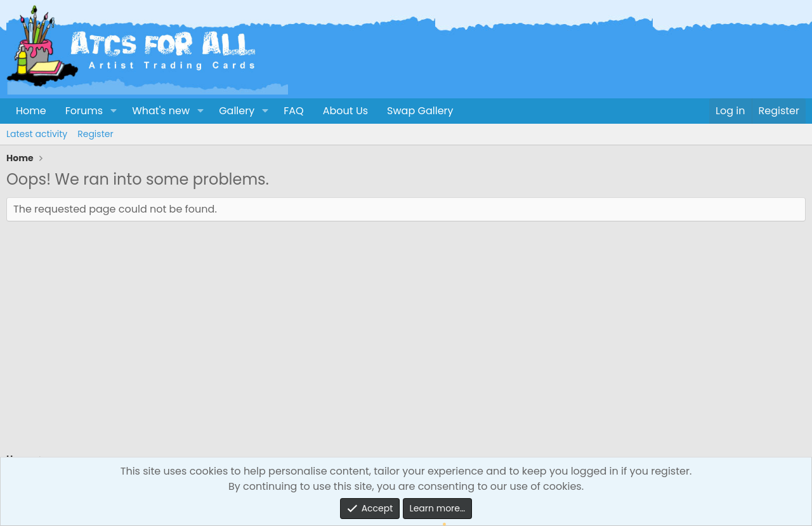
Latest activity (37, 134)
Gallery (237, 111)
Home (31, 111)
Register (95, 134)
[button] (113, 111)
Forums (84, 111)
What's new (161, 111)
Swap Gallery (420, 111)
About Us (345, 111)
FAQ (293, 111)
